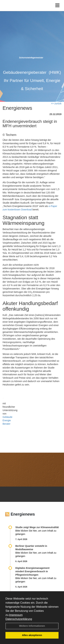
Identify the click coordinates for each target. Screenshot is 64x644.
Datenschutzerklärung (19, 619)
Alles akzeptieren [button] (32, 635)
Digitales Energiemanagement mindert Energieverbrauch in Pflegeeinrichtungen (32, 571)
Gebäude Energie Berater (8, 420)
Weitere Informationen (32, 626)
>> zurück (56, 103)
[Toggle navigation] (57, 6)
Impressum (16, 615)
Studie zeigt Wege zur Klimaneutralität (37, 527)
